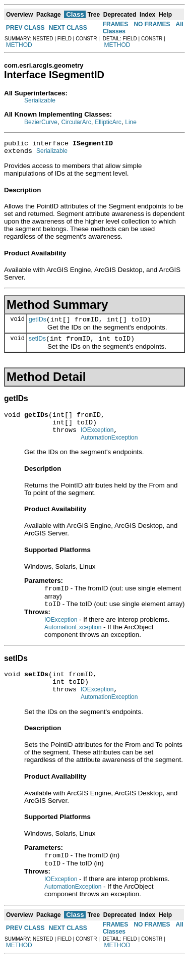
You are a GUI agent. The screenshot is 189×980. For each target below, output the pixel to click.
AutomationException (109, 450)
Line (131, 122)
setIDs (37, 345)
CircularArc (76, 122)
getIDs (38, 324)
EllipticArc (108, 122)
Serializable (40, 100)
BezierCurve (41, 122)
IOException (97, 441)
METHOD (19, 45)
